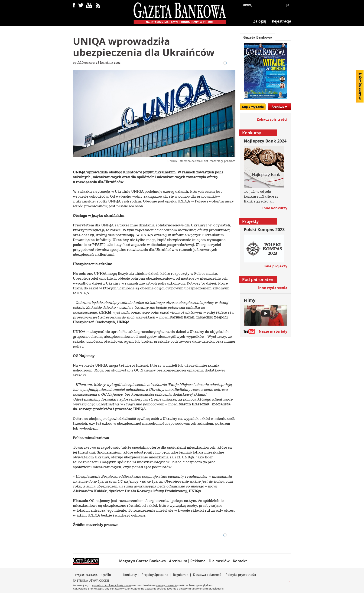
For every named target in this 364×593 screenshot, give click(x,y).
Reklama (198, 561)
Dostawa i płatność (207, 575)
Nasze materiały (273, 331)
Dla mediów (219, 561)
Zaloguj (260, 21)
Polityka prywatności (241, 575)
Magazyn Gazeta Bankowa (142, 561)
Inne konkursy (275, 208)
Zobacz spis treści (272, 119)
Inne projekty (275, 266)
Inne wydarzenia (273, 288)
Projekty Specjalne (155, 575)
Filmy (250, 300)
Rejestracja (281, 21)
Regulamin (181, 575)
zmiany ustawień (166, 585)
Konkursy (130, 575)
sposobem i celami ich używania (111, 585)
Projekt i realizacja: (87, 575)
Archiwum (279, 107)
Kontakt (240, 561)
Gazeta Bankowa (258, 37)
